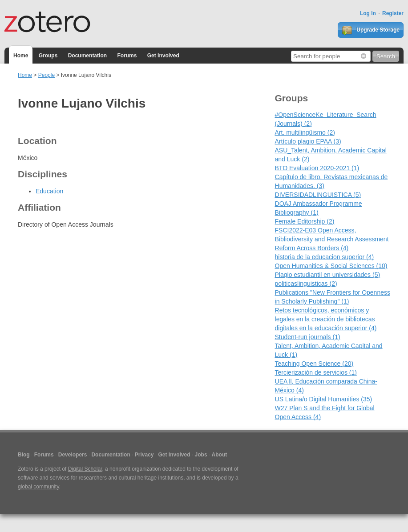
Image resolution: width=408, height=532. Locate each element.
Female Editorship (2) (305, 221)
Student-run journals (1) (308, 337)
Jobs (201, 455)
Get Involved (163, 56)
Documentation (87, 56)
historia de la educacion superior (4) (325, 257)
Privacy (144, 455)
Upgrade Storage (371, 30)
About (220, 455)
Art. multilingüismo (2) (305, 132)
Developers (73, 455)
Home (21, 56)
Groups (48, 56)
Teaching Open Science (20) (314, 364)
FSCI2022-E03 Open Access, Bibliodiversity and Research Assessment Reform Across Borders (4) (332, 239)
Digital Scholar (85, 469)
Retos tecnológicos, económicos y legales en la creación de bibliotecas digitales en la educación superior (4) (326, 319)
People (46, 75)
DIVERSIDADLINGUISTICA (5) (318, 195)
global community (38, 487)
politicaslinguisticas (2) (306, 284)
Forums (127, 56)
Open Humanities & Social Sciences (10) (331, 266)
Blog (24, 455)
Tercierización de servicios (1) (316, 372)
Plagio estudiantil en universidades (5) (328, 275)
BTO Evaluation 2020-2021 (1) (317, 168)
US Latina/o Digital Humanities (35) (324, 399)
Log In (368, 13)
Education (49, 191)
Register (393, 13)
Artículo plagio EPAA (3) (308, 141)
